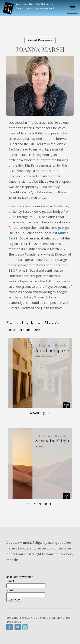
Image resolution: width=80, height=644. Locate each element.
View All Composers (40, 40)
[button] (73, 8)
